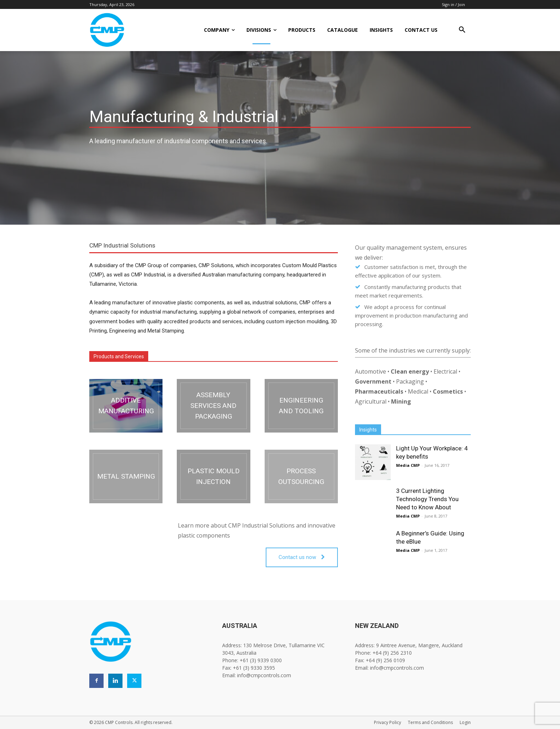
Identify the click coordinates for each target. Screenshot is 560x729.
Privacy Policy (387, 722)
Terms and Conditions (430, 722)
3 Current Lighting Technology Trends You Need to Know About (427, 499)
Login (465, 722)
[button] (462, 30)
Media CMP (408, 465)
